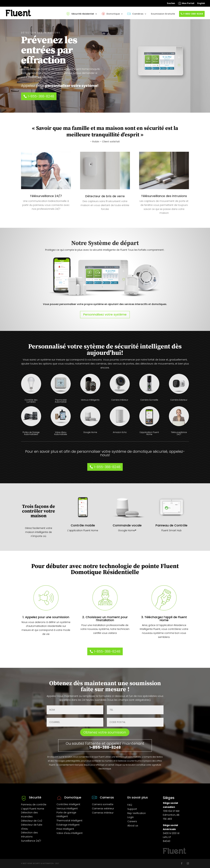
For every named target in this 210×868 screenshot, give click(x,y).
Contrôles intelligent (68, 804)
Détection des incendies (29, 815)
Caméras (138, 14)
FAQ (130, 805)
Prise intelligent (65, 829)
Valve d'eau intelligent (70, 833)
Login (131, 817)
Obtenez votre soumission (105, 732)
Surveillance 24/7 (31, 841)
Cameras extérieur (103, 809)
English (201, 4)
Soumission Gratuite (163, 14)
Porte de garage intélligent (66, 815)
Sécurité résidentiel (83, 14)
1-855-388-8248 (193, 14)
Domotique (113, 14)
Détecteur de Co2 (32, 821)
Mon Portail (188, 4)
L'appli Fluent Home (33, 809)
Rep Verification (137, 813)
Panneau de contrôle (34, 804)
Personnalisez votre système (105, 314)
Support (132, 809)
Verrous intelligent (67, 809)
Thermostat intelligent (69, 821)
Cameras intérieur (103, 813)
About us (133, 826)
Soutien (171, 4)
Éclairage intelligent (68, 825)
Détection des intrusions (29, 835)
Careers (132, 821)
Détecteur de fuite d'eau (32, 827)
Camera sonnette (103, 804)
